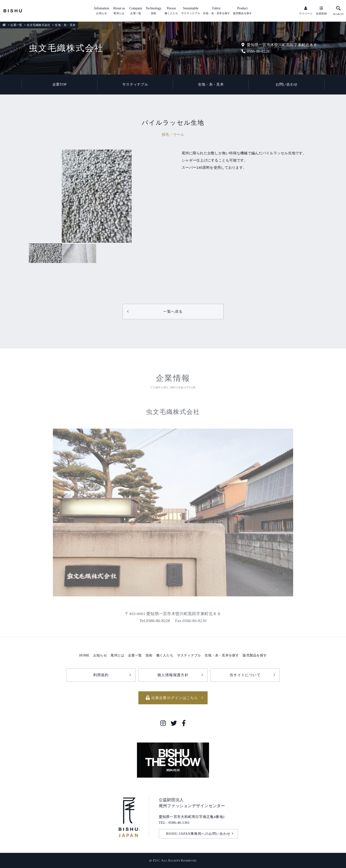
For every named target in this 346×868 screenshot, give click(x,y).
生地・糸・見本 (211, 84)
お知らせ (100, 655)
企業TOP (60, 84)
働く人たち (165, 655)
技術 (149, 655)
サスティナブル (135, 84)
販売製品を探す (255, 655)
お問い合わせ (287, 84)
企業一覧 (16, 25)
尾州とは (117, 655)
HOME (84, 655)
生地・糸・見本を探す (222, 655)
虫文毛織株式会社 (38, 25)
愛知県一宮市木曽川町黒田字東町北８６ (279, 45)
